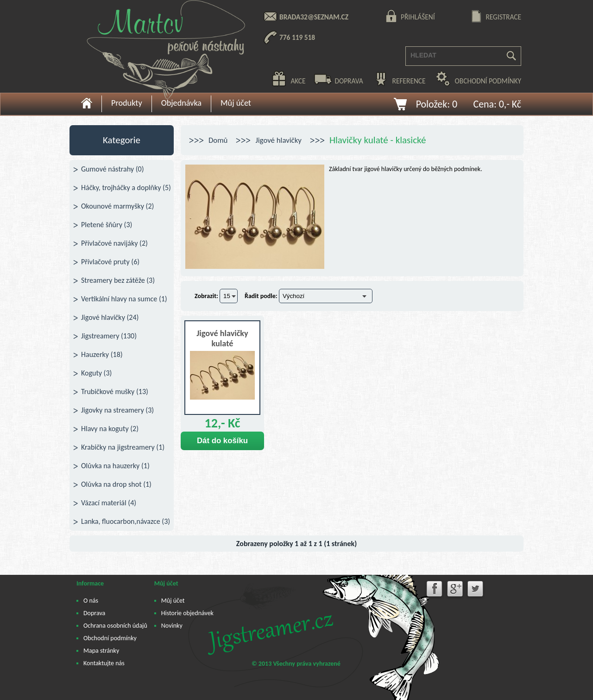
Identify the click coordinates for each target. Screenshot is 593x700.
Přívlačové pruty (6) (110, 262)
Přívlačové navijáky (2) (114, 243)
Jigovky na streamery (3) (117, 410)
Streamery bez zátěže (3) (118, 280)
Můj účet (236, 103)
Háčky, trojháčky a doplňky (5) (126, 188)
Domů (218, 140)
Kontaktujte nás (104, 663)
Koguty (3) (96, 373)
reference (409, 81)
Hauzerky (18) (102, 354)
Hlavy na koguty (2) (110, 429)
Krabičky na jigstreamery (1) (123, 447)
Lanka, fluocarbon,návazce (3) (126, 521)
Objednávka (181, 103)
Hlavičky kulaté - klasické (378, 140)
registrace (503, 17)
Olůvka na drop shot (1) (116, 484)
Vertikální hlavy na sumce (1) (124, 299)
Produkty (127, 103)
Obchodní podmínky (110, 638)
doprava (349, 81)
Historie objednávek (187, 613)
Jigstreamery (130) (109, 336)
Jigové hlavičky (278, 140)
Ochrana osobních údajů (115, 626)
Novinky (172, 626)
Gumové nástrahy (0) (113, 169)
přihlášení (418, 17)
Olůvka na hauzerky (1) (115, 466)
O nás (91, 601)
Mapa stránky (101, 651)
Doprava (94, 613)
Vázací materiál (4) (109, 503)
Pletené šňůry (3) (107, 225)
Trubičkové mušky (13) (115, 391)
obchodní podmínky (488, 81)
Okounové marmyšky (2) (117, 206)
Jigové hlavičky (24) (110, 317)
